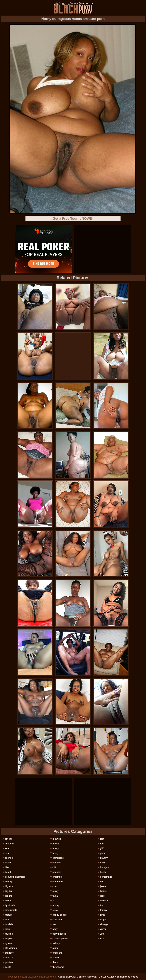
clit (54, 867)
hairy (103, 863)
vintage (104, 924)
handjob (104, 867)
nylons (9, 943)
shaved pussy (60, 939)
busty (56, 853)
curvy (56, 891)
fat (54, 901)
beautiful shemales (15, 877)
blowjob (57, 839)
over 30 (9, 958)
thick (55, 962)
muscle (9, 934)
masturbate (11, 910)
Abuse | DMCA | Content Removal (77, 977)
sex (54, 924)
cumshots (58, 882)
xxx (102, 939)
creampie (58, 877)
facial (55, 896)
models (9, 924)
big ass (9, 886)
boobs (56, 844)
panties (9, 962)
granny (104, 858)
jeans (103, 886)
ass (7, 853)
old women (11, 948)
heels (103, 872)
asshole (9, 858)
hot (102, 882)
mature (9, 915)
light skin (10, 905)
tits (102, 905)
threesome (58, 967)
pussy (56, 905)
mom (8, 929)
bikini (8, 901)
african (9, 839)
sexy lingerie (59, 934)
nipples (9, 939)
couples (57, 872)
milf (7, 920)
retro (55, 910)
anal (7, 848)
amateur (9, 844)
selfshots (58, 920)
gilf (102, 848)
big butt (9, 891)
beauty (9, 882)
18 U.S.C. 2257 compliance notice (119, 977)
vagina (104, 920)
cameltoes (58, 858)
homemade (106, 877)
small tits (57, 953)
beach (8, 872)
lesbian (104, 901)
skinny (56, 943)
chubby (57, 863)
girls (102, 853)
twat (102, 915)
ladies (103, 891)
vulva (103, 929)
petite (8, 967)
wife (102, 934)
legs (102, 896)
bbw (7, 867)
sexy (55, 929)
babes (8, 863)
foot (102, 844)
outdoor (9, 953)
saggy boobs (60, 915)
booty (56, 848)
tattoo (56, 958)
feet (102, 839)
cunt (55, 886)
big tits (9, 896)
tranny (104, 910)
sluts (55, 948)
